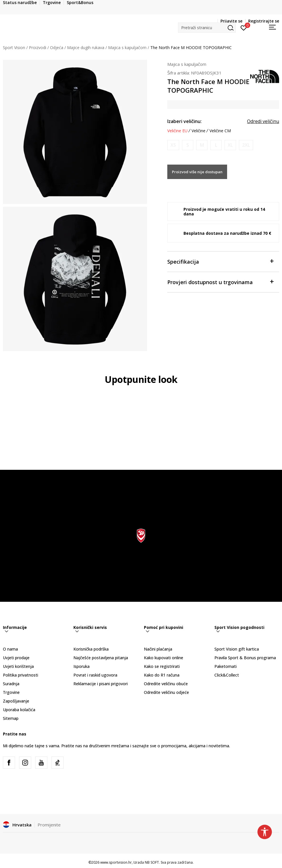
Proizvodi (38, 48)
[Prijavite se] (244, 27)
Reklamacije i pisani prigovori (101, 684)
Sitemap (11, 718)
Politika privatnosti (21, 675)
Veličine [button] (198, 131)
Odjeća (57, 48)
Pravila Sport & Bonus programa (245, 658)
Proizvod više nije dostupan (197, 172)
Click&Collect (227, 675)
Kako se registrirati (162, 666)
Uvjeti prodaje (16, 658)
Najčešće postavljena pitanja (101, 658)
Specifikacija (220, 261)
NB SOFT (152, 862)
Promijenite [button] (49, 825)
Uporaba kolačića (19, 710)
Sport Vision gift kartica (237, 649)
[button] (207, 28)
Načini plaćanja (158, 649)
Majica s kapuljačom (127, 48)
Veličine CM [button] (220, 131)
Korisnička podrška (91, 649)
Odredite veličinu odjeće (166, 692)
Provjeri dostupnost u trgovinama (220, 282)
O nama (10, 649)
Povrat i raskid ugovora (95, 675)
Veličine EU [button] (177, 131)
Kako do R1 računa (162, 675)
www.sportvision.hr (116, 862)
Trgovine (11, 692)
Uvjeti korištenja (18, 666)
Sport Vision (14, 48)
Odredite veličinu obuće (166, 684)
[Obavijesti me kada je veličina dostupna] (173, 145)
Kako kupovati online (164, 658)
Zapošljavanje (16, 701)
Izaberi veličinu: (184, 121)
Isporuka (81, 666)
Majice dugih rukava (86, 48)
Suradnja (11, 684)
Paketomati (226, 666)
